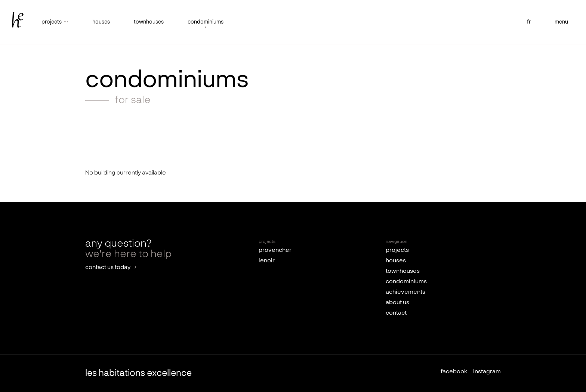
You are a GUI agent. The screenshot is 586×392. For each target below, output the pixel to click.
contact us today (108, 268)
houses (101, 22)
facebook (454, 372)
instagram (487, 372)
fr (529, 22)
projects (397, 250)
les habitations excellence (138, 373)
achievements (405, 292)
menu (561, 22)
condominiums (206, 22)
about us (397, 303)
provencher (275, 250)
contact (396, 313)
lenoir (267, 261)
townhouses (149, 22)
